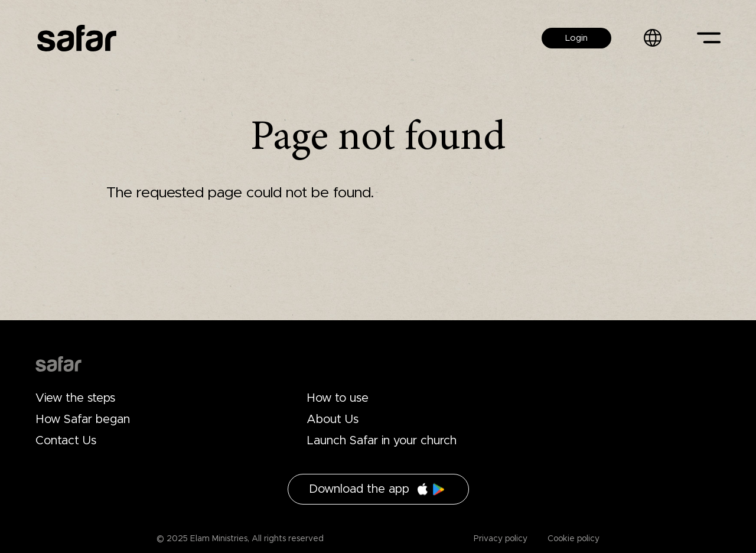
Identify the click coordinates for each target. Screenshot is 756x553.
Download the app (359, 489)
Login (576, 38)
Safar (77, 38)
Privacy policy (501, 539)
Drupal (58, 364)
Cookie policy (572, 539)
